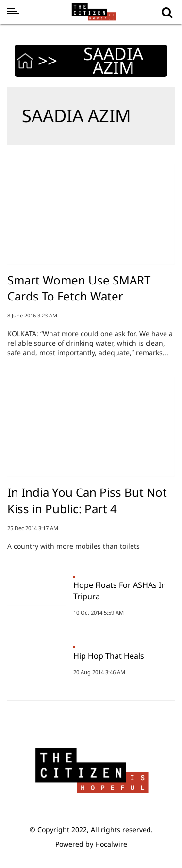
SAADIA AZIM (76, 116)
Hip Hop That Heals (109, 656)
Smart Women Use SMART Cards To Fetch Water (79, 288)
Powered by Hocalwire (91, 844)
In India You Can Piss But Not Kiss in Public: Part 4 (87, 500)
